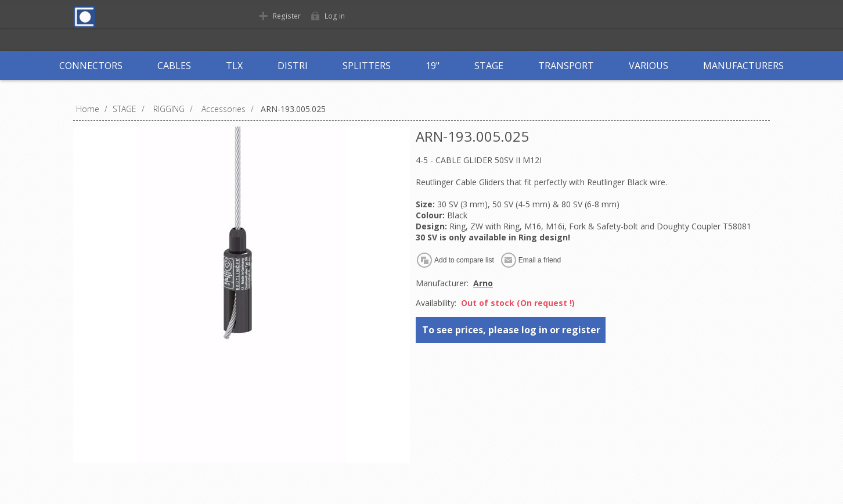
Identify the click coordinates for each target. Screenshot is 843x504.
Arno (483, 283)
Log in (334, 16)
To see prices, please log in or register (511, 330)
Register (286, 16)
